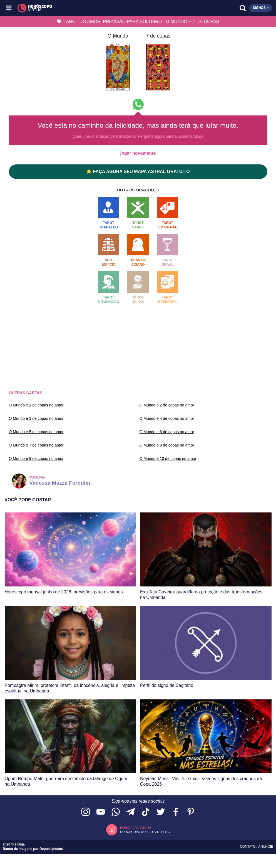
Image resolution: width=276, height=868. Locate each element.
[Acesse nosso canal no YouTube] (101, 812)
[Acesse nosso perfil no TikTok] (146, 812)
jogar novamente (138, 153)
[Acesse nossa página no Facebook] (176, 812)
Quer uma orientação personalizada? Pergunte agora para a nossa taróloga (138, 136)
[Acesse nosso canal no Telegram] (131, 812)
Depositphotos (51, 849)
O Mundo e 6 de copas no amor (167, 432)
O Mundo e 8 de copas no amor (167, 445)
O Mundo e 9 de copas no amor (36, 458)
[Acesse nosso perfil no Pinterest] (191, 812)
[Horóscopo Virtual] (74, 8)
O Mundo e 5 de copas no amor (36, 432)
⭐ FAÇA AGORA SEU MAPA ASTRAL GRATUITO (138, 172)
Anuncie (266, 847)
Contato (248, 847)
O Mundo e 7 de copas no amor (36, 445)
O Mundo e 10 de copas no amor (168, 458)
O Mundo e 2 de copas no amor (167, 405)
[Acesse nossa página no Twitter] (161, 812)
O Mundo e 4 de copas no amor (167, 418)
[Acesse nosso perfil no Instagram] (86, 812)
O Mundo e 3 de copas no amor (36, 418)
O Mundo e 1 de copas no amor (36, 405)
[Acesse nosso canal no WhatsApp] (116, 812)
